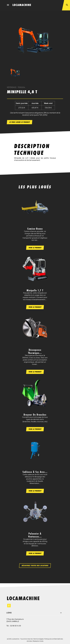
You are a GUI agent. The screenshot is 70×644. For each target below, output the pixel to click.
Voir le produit (35, 248)
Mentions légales (39, 639)
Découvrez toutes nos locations (35, 566)
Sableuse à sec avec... (35, 472)
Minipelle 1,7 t (35, 290)
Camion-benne (35, 229)
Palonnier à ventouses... (35, 535)
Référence (12, 87)
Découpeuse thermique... (35, 351)
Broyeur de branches (35, 415)
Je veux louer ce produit (20, 122)
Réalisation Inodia (38, 641)
